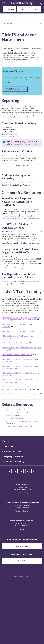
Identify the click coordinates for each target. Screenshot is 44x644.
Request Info (24, 9)
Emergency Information (13, 457)
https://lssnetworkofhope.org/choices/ (19, 241)
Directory (25, 493)
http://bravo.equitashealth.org (12, 268)
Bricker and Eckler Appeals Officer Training (17, 355)
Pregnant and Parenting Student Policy (19, 426)
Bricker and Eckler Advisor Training (14, 343)
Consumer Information (13, 452)
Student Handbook (16, 418)
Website (17, 511)
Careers (6, 441)
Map (17, 493)
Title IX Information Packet (15, 89)
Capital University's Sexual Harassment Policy (21, 410)
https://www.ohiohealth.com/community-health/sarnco (21, 218)
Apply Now (10, 9)
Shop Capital (22, 561)
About (10, 16)
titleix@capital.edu (8, 136)
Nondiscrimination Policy (13, 462)
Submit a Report (22, 166)
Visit (37, 9)
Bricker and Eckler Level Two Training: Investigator (20, 331)
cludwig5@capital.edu (9, 134)
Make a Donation (22, 546)
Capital (4, 16)
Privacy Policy (9, 446)
